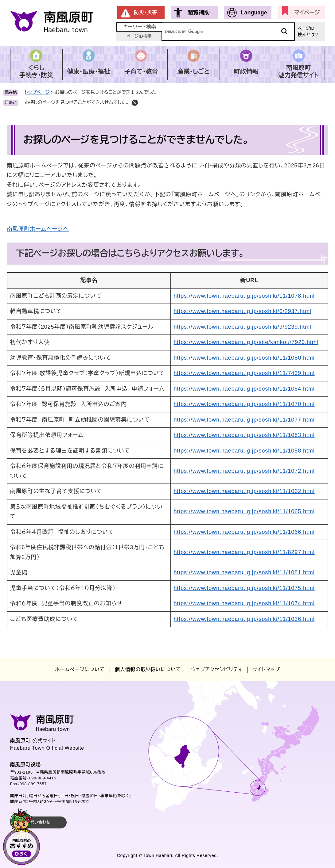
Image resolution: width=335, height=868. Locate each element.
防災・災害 (146, 12)
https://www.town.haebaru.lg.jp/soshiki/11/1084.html (244, 389)
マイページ (307, 13)
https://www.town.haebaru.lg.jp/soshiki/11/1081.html (244, 572)
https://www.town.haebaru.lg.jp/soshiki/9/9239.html (242, 327)
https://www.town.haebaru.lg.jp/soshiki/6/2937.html (242, 311)
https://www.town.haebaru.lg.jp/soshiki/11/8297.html (244, 552)
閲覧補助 (198, 13)
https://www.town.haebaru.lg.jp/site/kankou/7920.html (246, 342)
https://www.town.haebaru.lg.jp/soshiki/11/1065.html (244, 511)
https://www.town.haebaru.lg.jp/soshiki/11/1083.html (244, 435)
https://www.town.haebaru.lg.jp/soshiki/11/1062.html (244, 491)
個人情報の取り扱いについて (148, 669)
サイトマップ (266, 669)
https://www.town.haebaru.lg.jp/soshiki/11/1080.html (244, 358)
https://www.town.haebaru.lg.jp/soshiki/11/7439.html (244, 373)
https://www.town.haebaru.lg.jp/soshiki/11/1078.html (244, 296)
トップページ (37, 92)
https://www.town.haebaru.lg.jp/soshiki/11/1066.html (244, 532)
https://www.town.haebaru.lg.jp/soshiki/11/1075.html (244, 588)
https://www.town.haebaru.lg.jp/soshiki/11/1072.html (244, 471)
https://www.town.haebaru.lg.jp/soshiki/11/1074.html (244, 603)
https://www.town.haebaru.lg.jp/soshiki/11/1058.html (244, 451)
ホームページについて (80, 669)
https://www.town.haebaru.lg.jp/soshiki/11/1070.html (244, 404)
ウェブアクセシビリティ (217, 669)
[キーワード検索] (228, 32)
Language (254, 13)
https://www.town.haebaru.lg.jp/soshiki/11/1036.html (244, 619)
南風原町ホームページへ (38, 229)
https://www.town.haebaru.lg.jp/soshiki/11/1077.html (244, 420)
